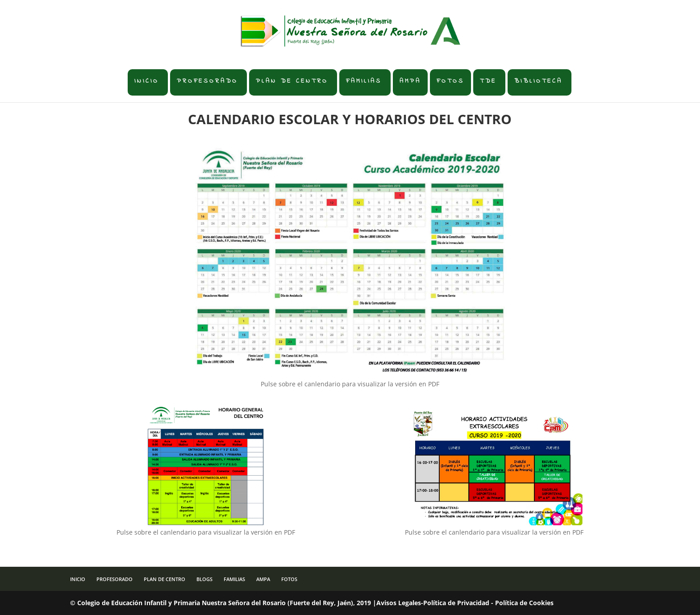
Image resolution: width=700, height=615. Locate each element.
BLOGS (204, 579)
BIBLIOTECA (538, 81)
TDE (488, 81)
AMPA (410, 81)
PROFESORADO (207, 81)
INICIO (147, 81)
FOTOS (450, 81)
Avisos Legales (399, 603)
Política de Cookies (524, 603)
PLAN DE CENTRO (292, 81)
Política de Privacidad (456, 603)
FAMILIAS (364, 81)
